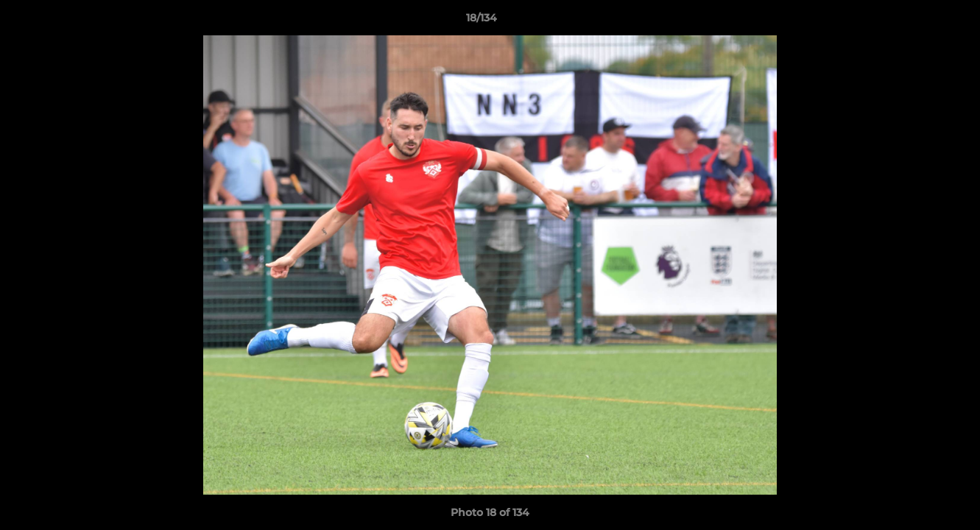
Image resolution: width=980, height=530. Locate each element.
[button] (918, 21)
